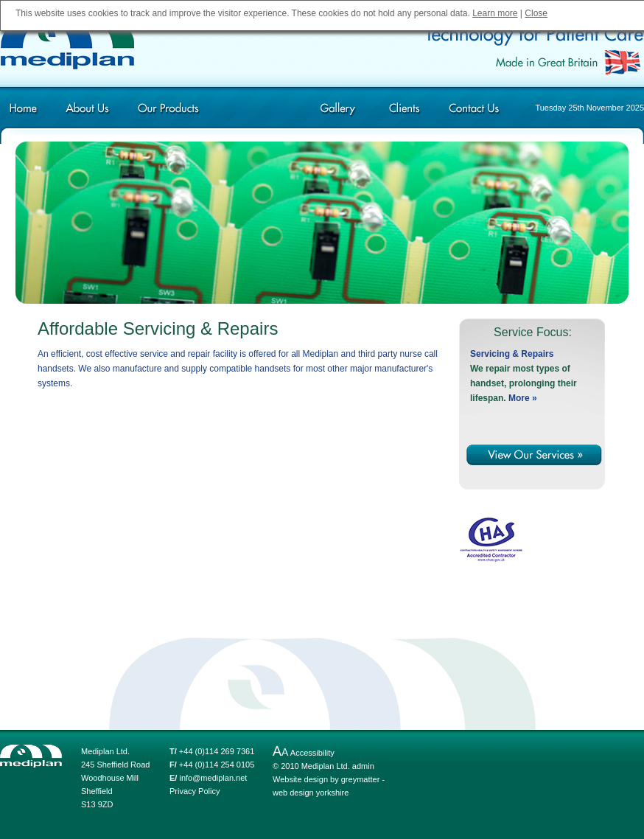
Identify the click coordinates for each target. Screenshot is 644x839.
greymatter (361, 779)
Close (536, 13)
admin (363, 766)
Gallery (338, 113)
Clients (404, 113)
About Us (86, 113)
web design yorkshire (311, 793)
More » (523, 398)
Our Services (256, 113)
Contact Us (473, 113)
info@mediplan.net (213, 778)
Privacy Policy (195, 791)
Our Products (168, 113)
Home (29, 113)
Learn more (495, 13)
